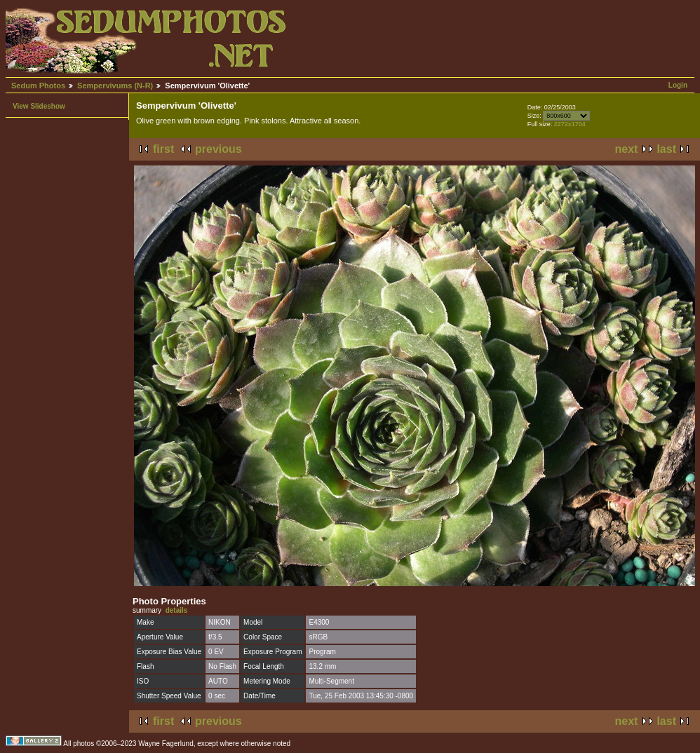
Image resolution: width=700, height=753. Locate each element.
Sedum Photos (38, 86)
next (627, 149)
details (177, 610)
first (163, 149)
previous (218, 149)
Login (678, 85)
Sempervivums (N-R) (115, 86)
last (666, 149)
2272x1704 (570, 124)
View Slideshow (39, 106)
